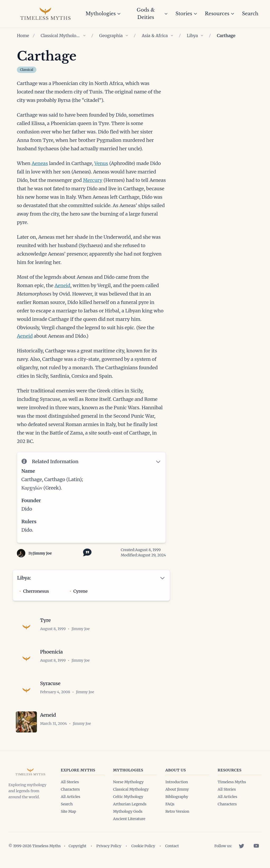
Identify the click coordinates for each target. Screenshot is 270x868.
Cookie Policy (143, 846)
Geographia (111, 36)
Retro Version (177, 811)
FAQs (170, 804)
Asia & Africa (155, 36)
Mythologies (103, 14)
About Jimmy (177, 789)
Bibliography (177, 797)
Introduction (177, 782)
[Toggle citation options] (86, 552)
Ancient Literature (129, 819)
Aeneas (40, 163)
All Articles (70, 797)
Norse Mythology (128, 782)
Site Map (68, 811)
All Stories (70, 782)
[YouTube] (256, 846)
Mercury (93, 180)
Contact (172, 846)
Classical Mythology (60, 36)
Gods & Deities (152, 14)
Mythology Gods (128, 811)
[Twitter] (242, 846)
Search (250, 14)
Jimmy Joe (42, 553)
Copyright (77, 846)
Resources (220, 14)
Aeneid (62, 285)
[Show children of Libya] (202, 36)
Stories (186, 14)
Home (23, 36)
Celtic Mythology (128, 797)
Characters (70, 789)
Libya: (24, 578)
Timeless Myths (232, 782)
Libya (192, 36)
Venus (101, 163)
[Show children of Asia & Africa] (172, 36)
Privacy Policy (109, 846)
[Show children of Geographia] (127, 36)
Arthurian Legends (130, 804)
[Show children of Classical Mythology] (84, 36)
